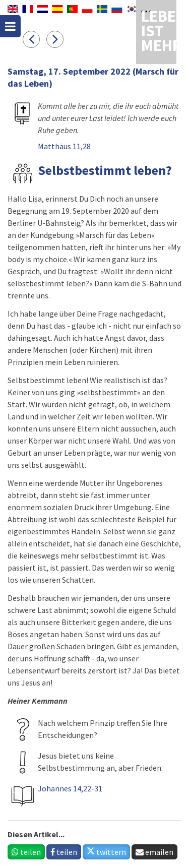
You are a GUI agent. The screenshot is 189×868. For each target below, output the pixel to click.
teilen (26, 852)
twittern (106, 852)
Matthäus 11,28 (64, 146)
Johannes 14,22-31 (70, 788)
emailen (154, 852)
